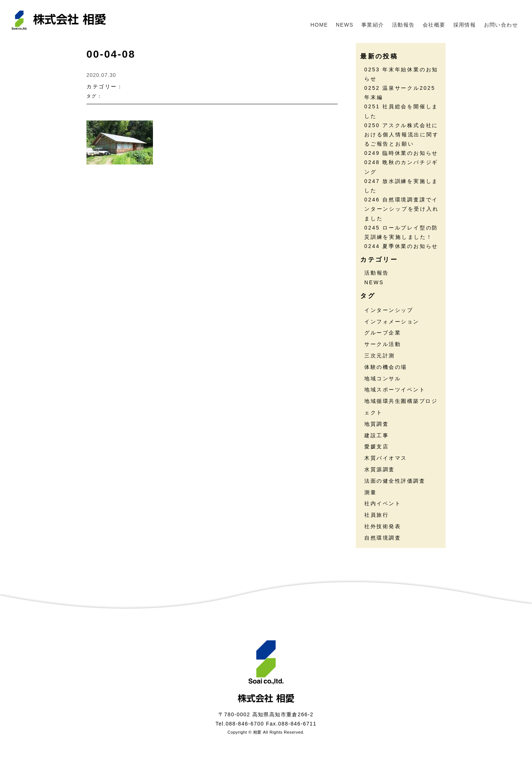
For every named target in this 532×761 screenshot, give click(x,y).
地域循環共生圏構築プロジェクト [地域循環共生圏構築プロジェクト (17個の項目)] (401, 407)
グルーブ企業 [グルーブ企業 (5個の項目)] (383, 333)
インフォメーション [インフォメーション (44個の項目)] (392, 322)
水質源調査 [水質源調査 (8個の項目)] (380, 469)
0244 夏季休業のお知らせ (401, 246)
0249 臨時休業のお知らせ (401, 153)
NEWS (345, 25)
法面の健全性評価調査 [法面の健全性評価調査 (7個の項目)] (395, 481)
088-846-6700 (245, 724)
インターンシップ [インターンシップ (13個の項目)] (389, 310)
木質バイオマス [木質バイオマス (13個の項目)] (386, 458)
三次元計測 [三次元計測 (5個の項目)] (380, 356)
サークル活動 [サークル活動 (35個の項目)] (383, 344)
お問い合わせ (501, 25)
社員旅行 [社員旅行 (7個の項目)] (376, 515)
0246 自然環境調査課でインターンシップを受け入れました (402, 209)
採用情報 (465, 25)
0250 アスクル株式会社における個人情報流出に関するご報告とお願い (402, 135)
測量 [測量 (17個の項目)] (370, 492)
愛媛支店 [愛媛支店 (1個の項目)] (376, 446)
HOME (319, 25)
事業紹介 (373, 25)
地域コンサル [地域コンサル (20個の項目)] (383, 378)
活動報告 (403, 25)
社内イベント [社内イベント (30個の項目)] (383, 503)
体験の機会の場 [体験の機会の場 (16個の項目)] (386, 367)
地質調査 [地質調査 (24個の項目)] (376, 424)
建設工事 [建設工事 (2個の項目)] (376, 435)
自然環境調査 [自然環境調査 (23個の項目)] (383, 538)
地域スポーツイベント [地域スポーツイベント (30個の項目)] (395, 390)
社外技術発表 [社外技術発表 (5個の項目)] (383, 526)
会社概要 (434, 25)
